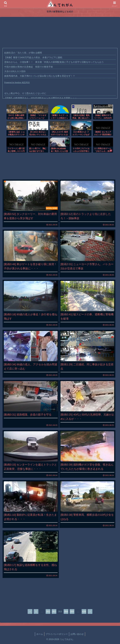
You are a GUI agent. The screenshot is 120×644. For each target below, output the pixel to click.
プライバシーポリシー (57, 634)
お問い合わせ (77, 634)
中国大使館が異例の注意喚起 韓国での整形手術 (29, 67)
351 (48, 611)
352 (54, 611)
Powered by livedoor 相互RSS (17, 83)
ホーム (40, 634)
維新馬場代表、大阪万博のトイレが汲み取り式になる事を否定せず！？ (40, 76)
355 (72, 611)
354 (66, 611)
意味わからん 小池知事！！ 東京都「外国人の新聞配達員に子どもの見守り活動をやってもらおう (54, 62)
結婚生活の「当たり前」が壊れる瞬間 (23, 53)
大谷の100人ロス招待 (15, 71)
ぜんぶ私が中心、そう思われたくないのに (25, 93)
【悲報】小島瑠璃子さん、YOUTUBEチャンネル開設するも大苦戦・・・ (41, 98)
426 (84, 611)
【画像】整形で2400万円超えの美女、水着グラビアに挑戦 (33, 57)
